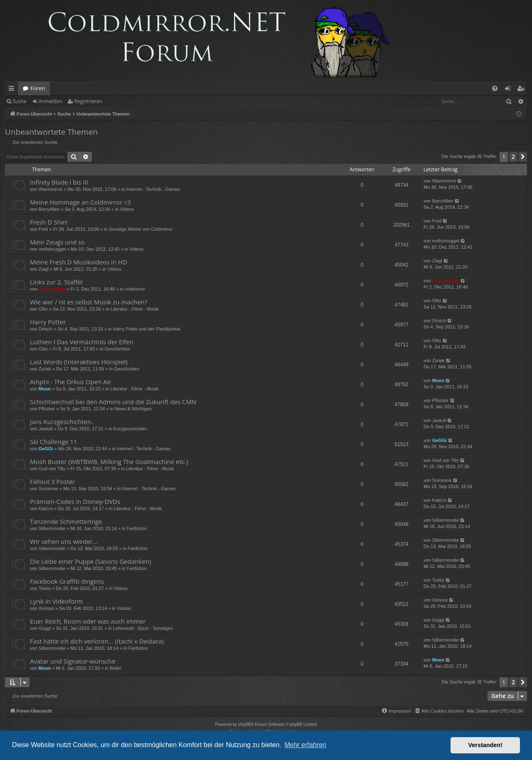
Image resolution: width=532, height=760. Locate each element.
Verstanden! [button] (485, 745)
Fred (43, 229)
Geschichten (117, 349)
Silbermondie (52, 528)
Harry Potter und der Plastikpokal (147, 329)
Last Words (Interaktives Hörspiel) (79, 362)
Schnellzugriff (13, 90)
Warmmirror (51, 189)
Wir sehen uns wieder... (64, 541)
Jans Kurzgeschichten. (61, 422)
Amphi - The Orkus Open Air (71, 382)
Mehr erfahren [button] (305, 745)
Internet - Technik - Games (153, 189)
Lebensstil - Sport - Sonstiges (143, 628)
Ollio (43, 309)
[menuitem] (495, 88)
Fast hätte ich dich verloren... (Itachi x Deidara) (97, 641)
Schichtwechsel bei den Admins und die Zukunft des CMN (113, 402)
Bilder (116, 668)
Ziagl (44, 269)
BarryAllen (49, 209)
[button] (523, 157)
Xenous (46, 608)
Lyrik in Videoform (56, 601)
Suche (20, 101)
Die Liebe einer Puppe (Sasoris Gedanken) (90, 561)
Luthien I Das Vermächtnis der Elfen (82, 342)
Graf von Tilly (52, 469)
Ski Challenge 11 (54, 442)
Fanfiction (137, 528)
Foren (38, 88)
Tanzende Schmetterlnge (66, 521)
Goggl (45, 628)
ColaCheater (52, 289)
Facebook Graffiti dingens (67, 581)
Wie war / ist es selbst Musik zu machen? (89, 302)
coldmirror (135, 289)
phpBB (244, 724)
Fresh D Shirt (49, 222)
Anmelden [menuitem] (510, 90)
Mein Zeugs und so (57, 242)
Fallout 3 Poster (53, 481)
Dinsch (46, 329)
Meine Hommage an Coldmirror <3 (80, 202)
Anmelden (50, 101)
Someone (48, 489)
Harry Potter (48, 322)
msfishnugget (52, 249)
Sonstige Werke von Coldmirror (141, 229)
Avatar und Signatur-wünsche (73, 661)
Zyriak (45, 369)
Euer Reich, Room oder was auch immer (88, 621)
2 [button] (513, 157)
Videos (127, 209)
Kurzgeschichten (130, 429)
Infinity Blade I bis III (59, 182)
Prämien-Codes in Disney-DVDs (75, 501)
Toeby (45, 588)
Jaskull (46, 429)
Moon (45, 389)
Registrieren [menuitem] (522, 90)
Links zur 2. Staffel (56, 282)
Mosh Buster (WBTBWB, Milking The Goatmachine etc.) (109, 461)
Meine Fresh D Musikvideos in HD (79, 262)
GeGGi (46, 449)
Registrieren (88, 101)
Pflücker (47, 409)
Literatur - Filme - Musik (135, 309)
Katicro (46, 508)
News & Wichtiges (133, 409)
